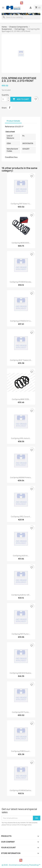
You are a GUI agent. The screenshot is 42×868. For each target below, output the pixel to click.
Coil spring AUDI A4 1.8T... (21, 595)
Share (10, 108)
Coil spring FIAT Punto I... (21, 634)
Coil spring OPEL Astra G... (21, 438)
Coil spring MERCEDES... (21, 243)
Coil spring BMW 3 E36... (21, 399)
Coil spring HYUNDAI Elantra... (21, 790)
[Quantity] (4, 99)
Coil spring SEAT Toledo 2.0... (21, 360)
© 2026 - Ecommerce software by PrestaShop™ (21, 865)
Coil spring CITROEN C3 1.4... (21, 321)
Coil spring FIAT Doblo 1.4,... (21, 204)
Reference (10, 127)
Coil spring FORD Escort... (21, 751)
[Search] (21, 17)
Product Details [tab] (13, 121)
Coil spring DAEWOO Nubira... (21, 673)
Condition (9, 157)
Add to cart (21, 99)
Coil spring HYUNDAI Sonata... (21, 282)
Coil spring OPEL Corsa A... (21, 517)
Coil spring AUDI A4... (21, 556)
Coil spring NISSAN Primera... (21, 477)
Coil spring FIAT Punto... (21, 712)
